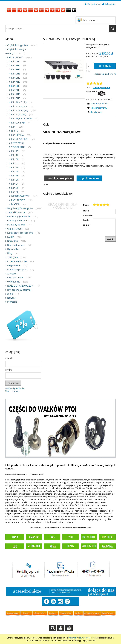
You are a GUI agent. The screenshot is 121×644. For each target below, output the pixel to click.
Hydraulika (13, 249)
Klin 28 (15, 155)
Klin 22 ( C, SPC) (19, 139)
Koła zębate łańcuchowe (20, 233)
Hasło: (9, 370)
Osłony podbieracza (18, 221)
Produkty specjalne (17, 270)
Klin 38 (15, 167)
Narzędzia (13, 241)
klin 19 (15, 131)
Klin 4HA (16, 61)
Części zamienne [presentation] (89, 178)
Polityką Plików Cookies (79, 638)
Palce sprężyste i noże (19, 216)
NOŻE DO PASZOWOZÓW (20, 286)
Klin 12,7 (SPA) (19, 114)
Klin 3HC (16, 98)
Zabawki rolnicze (16, 212)
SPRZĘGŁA (13, 257)
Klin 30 (15, 159)
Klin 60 (15, 192)
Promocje (12, 302)
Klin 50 (15, 180)
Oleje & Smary (15, 229)
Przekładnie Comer (17, 261)
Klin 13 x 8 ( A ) (19, 106)
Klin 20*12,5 (18, 135)
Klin (13, 127)
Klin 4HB (16, 82)
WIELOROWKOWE (20, 196)
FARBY (11, 237)
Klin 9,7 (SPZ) (18, 123)
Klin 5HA (16, 65)
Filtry (10, 253)
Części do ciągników (18, 45)
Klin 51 (15, 184)
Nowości (12, 298)
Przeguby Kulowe (16, 225)
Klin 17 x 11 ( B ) (20, 110)
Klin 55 (15, 188)
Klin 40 (15, 171)
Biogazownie (14, 265)
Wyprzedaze (14, 282)
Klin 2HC (16, 94)
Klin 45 (15, 176)
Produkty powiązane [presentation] (59, 178)
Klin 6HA (16, 70)
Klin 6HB (16, 90)
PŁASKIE (15, 204)
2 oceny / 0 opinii (101, 88)
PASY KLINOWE (15, 57)
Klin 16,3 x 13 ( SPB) (21, 119)
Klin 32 (15, 163)
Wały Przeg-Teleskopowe (20, 208)
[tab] (59, 178)
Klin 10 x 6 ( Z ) (19, 102)
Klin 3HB (16, 78)
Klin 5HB (16, 86)
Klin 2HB (16, 74)
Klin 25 (15, 151)
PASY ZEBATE (18, 200)
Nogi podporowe (16, 245)
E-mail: (9, 358)
